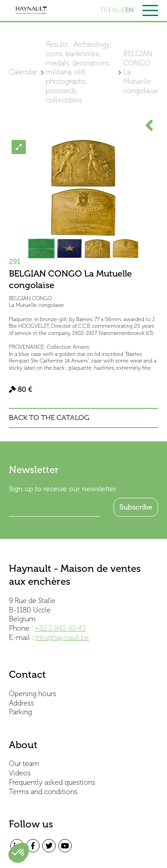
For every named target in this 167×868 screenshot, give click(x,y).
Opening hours (33, 694)
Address (21, 703)
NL (116, 10)
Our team (24, 764)
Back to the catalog (49, 418)
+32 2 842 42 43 (60, 628)
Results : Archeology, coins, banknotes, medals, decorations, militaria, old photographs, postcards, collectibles (79, 72)
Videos (20, 773)
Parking (20, 712)
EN (129, 10)
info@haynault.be (62, 638)
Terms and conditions (43, 792)
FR (104, 10)
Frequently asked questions (52, 782)
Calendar (23, 72)
